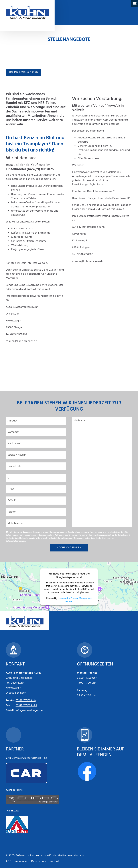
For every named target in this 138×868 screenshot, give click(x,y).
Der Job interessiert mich (23, 72)
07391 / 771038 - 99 (26, 706)
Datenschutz (39, 861)
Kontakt (55, 861)
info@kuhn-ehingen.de (25, 538)
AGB (8, 861)
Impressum (21, 861)
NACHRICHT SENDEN (69, 548)
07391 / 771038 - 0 (26, 701)
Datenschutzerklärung (16, 541)
